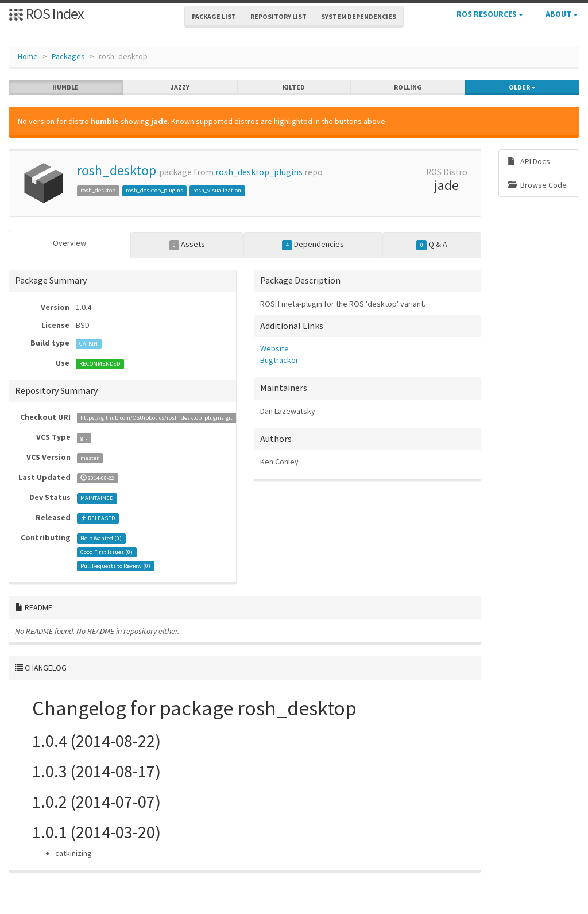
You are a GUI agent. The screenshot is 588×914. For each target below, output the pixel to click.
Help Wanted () (101, 538)
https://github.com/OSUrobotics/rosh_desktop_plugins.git (156, 418)
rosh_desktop (117, 170)
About (562, 14)
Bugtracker (279, 360)
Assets (187, 245)
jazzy (180, 87)
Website (274, 348)
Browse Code (537, 185)
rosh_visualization (217, 190)
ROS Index (46, 13)
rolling (408, 87)
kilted (294, 87)
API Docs (529, 161)
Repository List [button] (278, 16)
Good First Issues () (107, 552)
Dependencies (313, 245)
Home (28, 56)
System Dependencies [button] (359, 16)
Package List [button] (214, 16)
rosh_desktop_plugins (259, 172)
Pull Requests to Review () (115, 566)
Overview (69, 243)
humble (65, 87)
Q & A (432, 245)
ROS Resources (490, 14)
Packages (68, 56)
